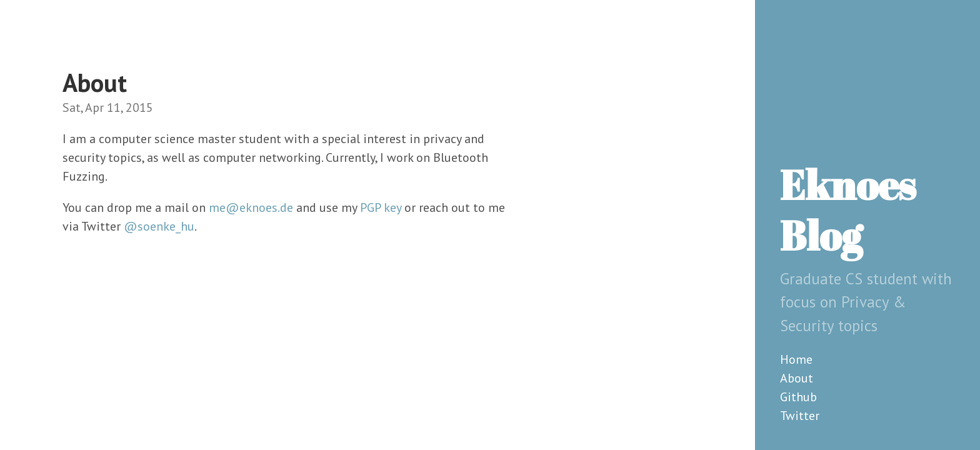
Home (796, 359)
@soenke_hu (159, 226)
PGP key (381, 207)
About (797, 378)
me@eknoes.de (251, 207)
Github (798, 397)
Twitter (800, 416)
